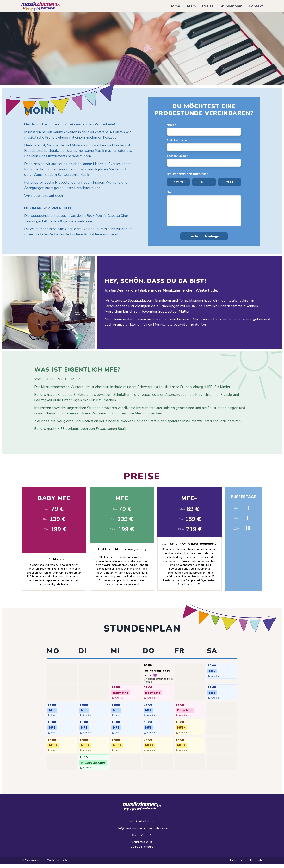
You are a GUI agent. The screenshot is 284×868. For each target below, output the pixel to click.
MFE (204, 182)
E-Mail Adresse (178, 140)
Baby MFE (179, 182)
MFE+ (230, 182)
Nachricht (173, 192)
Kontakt (256, 6)
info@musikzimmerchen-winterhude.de (142, 832)
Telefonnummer (177, 156)
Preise (208, 6)
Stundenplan (231, 6)
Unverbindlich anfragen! (204, 236)
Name (171, 125)
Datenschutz (254, 864)
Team (191, 6)
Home (175, 6)
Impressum (237, 864)
